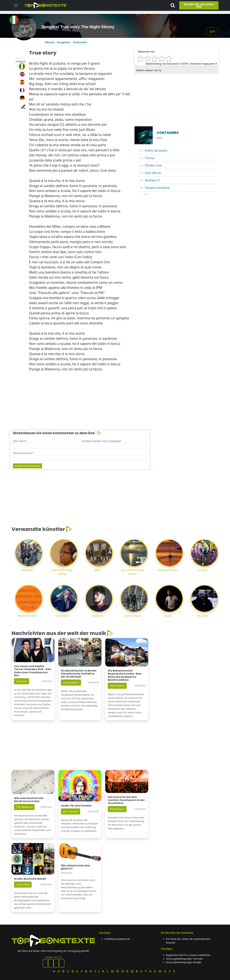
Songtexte (64, 42)
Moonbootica (71, 683)
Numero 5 (152, 180)
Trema (149, 158)
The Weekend (24, 807)
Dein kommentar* (23, 453)
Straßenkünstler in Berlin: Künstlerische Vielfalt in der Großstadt (79, 674)
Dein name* (20, 441)
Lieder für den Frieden (76, 806)
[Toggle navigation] (16, 5)
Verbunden (80, 42)
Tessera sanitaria (157, 188)
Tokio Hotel (23, 885)
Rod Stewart (117, 809)
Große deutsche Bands (30, 879)
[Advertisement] (107, 397)
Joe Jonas (22, 681)
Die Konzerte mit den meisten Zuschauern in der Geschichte (126, 800)
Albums (50, 42)
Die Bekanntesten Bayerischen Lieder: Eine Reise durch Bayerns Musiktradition (125, 675)
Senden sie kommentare (27, 466)
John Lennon (71, 811)
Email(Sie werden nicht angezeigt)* (102, 441)
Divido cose (153, 165)
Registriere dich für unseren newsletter (188, 955)
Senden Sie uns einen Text (199, 5)
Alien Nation (117, 686)
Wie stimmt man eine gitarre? (76, 867)
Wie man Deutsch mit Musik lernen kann (29, 800)
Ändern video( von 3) (149, 70)
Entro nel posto (156, 150)
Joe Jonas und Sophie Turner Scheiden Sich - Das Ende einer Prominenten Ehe (33, 671)
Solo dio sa (153, 173)
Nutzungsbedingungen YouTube (184, 959)
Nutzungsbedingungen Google (184, 962)
